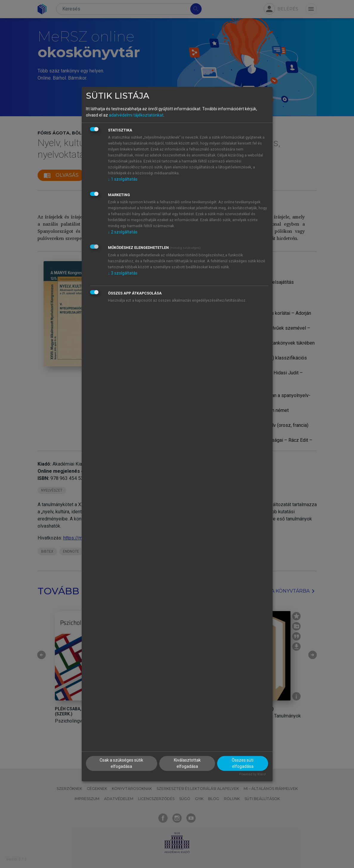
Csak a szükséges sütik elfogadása (121, 763)
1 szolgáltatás (123, 179)
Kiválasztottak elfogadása (187, 763)
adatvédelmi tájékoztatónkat (136, 115)
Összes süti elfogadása (243, 763)
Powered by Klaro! (253, 774)
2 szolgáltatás (123, 232)
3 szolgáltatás (123, 273)
